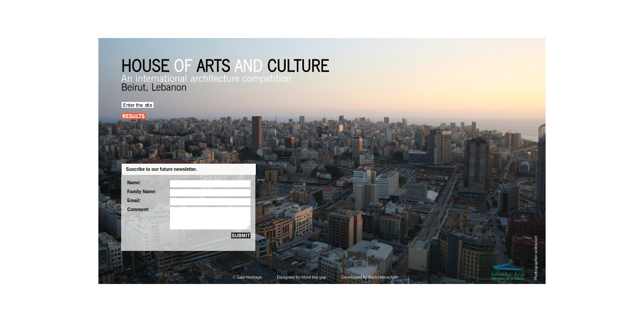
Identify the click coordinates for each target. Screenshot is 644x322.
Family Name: (142, 192)
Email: (134, 201)
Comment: (138, 210)
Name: (134, 183)
